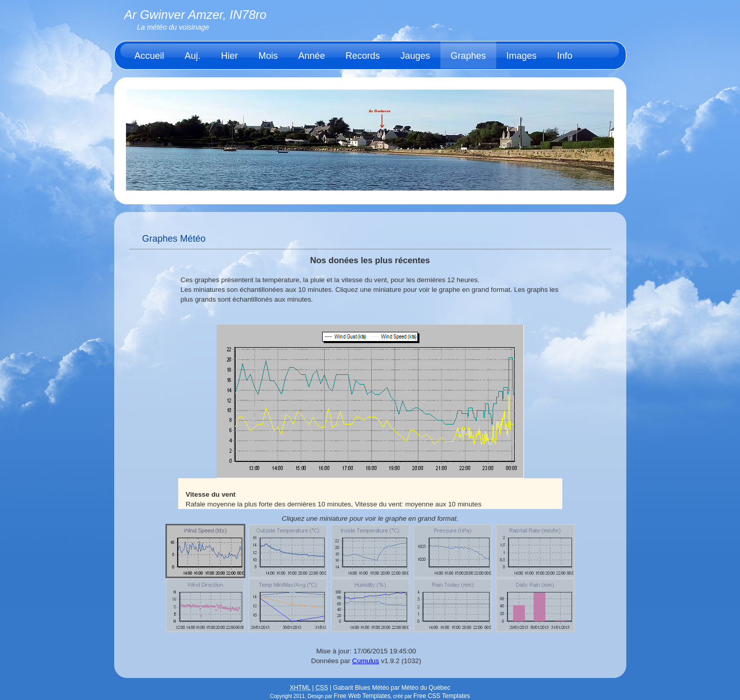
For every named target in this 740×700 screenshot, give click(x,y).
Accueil (150, 56)
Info (565, 56)
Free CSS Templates (442, 696)
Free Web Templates (362, 696)
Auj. (193, 56)
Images (522, 56)
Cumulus (366, 661)
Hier (230, 56)
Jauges (415, 56)
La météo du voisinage (173, 27)
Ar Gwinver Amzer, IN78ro (196, 15)
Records (363, 56)
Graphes (468, 56)
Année (312, 56)
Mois (268, 56)
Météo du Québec (426, 688)
